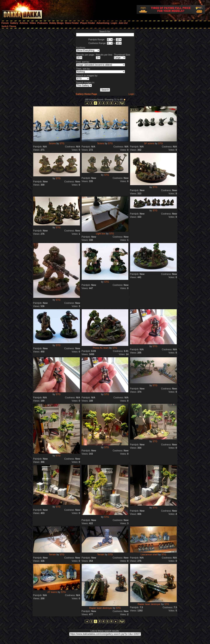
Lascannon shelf (149, 554)
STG (62, 143)
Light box (101, 234)
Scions (52, 143)
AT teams (52, 592)
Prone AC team (101, 348)
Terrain (52, 554)
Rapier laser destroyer (101, 608)
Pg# (122, 103)
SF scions (149, 143)
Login (131, 94)
